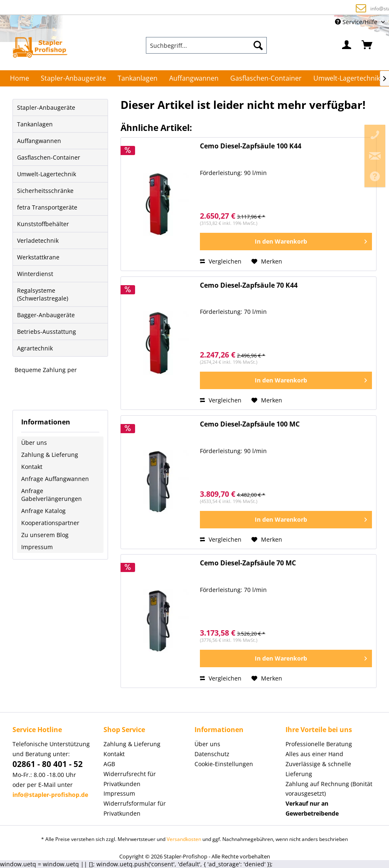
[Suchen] (258, 45)
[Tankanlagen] (138, 78)
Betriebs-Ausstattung (47, 332)
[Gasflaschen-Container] (266, 78)
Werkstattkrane (38, 257)
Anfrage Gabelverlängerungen (52, 495)
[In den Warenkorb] (286, 242)
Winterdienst (35, 274)
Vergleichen (221, 261)
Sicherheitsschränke (45, 191)
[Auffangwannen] (194, 78)
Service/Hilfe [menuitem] (357, 22)
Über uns (34, 443)
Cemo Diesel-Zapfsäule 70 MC (248, 563)
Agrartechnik (35, 348)
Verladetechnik (38, 240)
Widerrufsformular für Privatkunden (135, 808)
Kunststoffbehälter (43, 224)
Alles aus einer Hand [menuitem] (314, 754)
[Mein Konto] (347, 45)
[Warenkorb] (367, 45)
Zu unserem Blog (45, 535)
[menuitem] (206, 45)
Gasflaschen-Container (49, 157)
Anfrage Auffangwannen (55, 479)
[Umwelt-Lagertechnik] (347, 78)
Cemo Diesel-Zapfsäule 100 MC (250, 424)
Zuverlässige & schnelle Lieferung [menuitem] (318, 769)
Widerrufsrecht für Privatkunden (130, 779)
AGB (109, 764)
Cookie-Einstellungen (224, 764)
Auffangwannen (39, 141)
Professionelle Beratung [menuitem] (319, 744)
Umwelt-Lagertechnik (47, 174)
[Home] (20, 78)
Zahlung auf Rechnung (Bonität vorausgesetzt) (183, 8)
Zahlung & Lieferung (50, 455)
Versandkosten (184, 839)
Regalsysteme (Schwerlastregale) (43, 294)
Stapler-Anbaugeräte (46, 107)
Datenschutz (212, 754)
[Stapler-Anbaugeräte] (73, 78)
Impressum (37, 547)
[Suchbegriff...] (206, 45)
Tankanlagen (35, 124)
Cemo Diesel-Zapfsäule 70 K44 (249, 285)
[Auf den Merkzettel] (267, 261)
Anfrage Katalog (43, 511)
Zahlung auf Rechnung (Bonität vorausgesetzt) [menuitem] (329, 789)
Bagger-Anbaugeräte (46, 315)
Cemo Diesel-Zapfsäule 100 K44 (251, 146)
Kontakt (32, 467)
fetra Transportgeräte (47, 207)
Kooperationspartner (50, 523)
